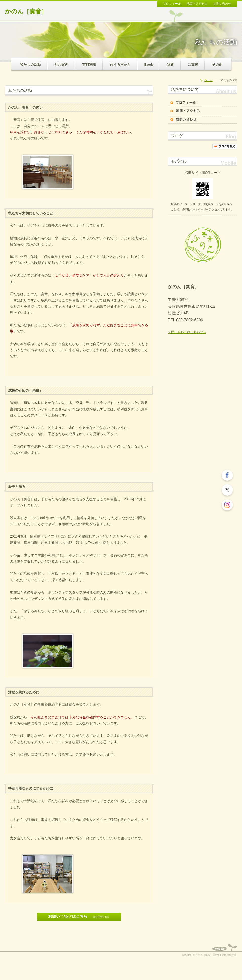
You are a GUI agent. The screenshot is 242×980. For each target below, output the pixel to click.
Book (149, 65)
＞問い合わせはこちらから (187, 332)
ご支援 (193, 65)
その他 (217, 65)
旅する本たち (120, 65)
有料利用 (89, 65)
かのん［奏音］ (26, 11)
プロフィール (172, 4)
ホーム (209, 80)
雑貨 (170, 65)
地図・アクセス (197, 4)
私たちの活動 (30, 65)
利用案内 (61, 65)
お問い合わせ (222, 4)
